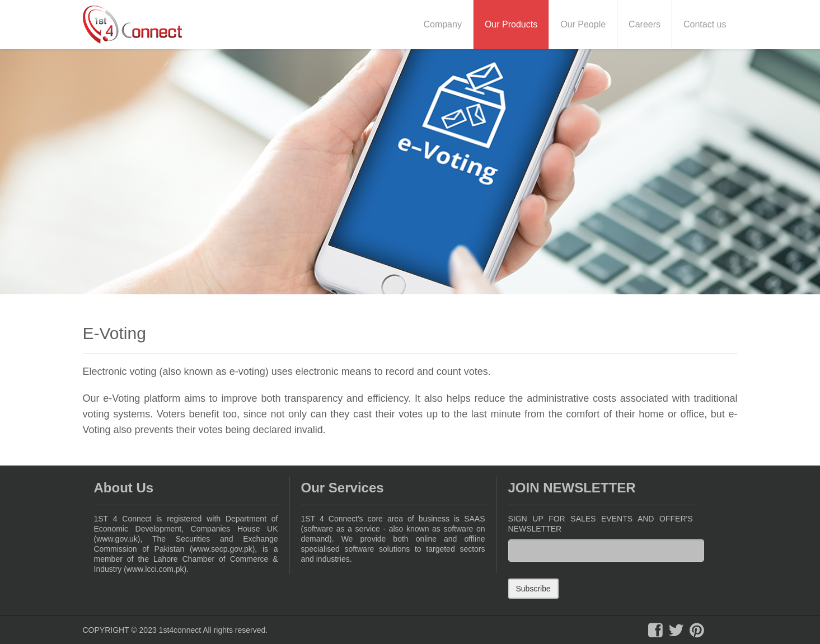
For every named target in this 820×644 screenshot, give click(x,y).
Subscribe (533, 589)
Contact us (705, 24)
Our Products (511, 24)
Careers (645, 24)
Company (442, 24)
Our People (583, 24)
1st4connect (180, 630)
